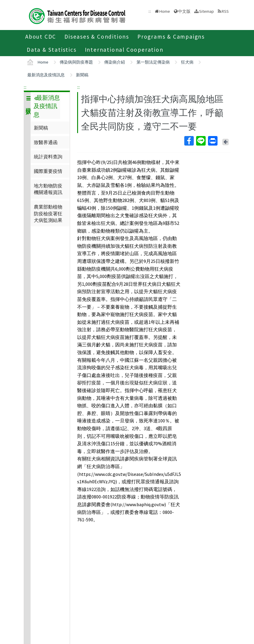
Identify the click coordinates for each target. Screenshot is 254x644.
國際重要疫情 (48, 171)
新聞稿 (82, 75)
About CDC (41, 37)
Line (201, 141)
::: (25, 87)
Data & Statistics (52, 50)
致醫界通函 (46, 142)
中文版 (184, 11)
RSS (225, 11)
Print (212, 141)
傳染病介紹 (115, 62)
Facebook (189, 141)
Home (165, 11)
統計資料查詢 (48, 157)
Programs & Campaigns (171, 37)
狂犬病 (187, 62)
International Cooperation (124, 50)
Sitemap (207, 11)
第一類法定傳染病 (153, 62)
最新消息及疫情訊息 (46, 75)
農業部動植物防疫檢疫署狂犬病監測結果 (48, 213)
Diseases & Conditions (97, 37)
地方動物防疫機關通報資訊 (48, 189)
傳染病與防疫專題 (76, 62)
